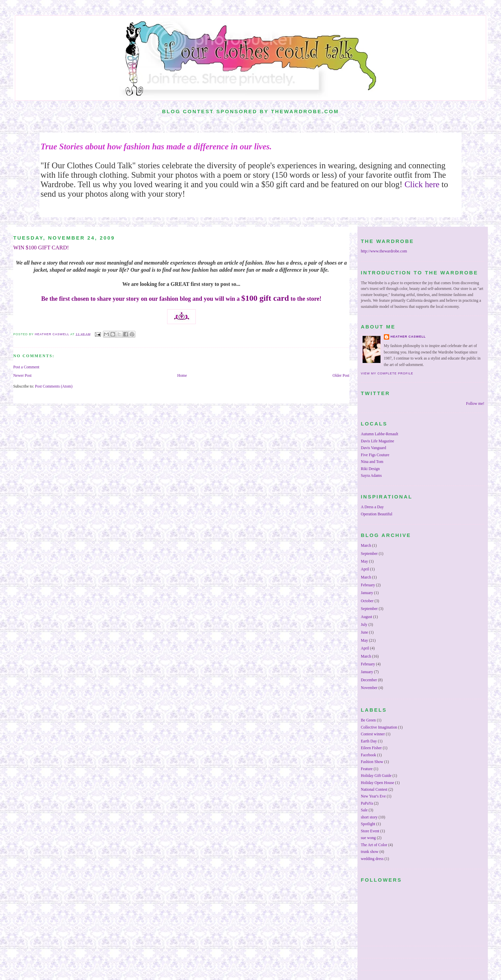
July (364, 625)
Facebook (368, 755)
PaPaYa (367, 803)
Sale (364, 810)
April (365, 569)
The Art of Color (374, 845)
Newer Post (22, 376)
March (366, 546)
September (369, 554)
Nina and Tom (372, 462)
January (367, 593)
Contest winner (373, 734)
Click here (422, 184)
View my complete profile (387, 373)
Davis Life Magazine (378, 441)
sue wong (368, 838)
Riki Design (370, 469)
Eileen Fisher (371, 748)
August (367, 617)
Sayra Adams (371, 476)
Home (182, 376)
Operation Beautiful (377, 514)
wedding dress (372, 859)
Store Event (370, 831)
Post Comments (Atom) (54, 386)
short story (369, 817)
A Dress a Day (372, 507)
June (364, 632)
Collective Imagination (379, 727)
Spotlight (368, 824)
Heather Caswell (408, 337)
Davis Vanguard (374, 448)
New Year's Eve (373, 796)
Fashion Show (372, 762)
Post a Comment (26, 367)
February (368, 585)
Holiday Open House (378, 783)
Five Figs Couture (375, 455)
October (367, 601)
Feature (367, 769)
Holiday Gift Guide (376, 776)
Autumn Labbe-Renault (380, 434)
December (369, 680)
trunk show (370, 852)
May (364, 561)
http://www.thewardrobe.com (384, 251)
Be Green (368, 720)
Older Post (341, 376)
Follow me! (475, 404)
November (369, 688)
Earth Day (369, 741)
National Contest (374, 790)
